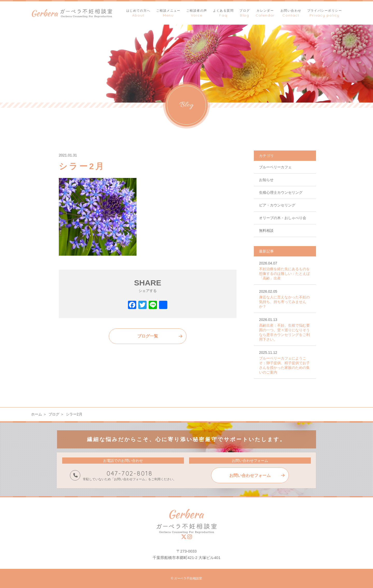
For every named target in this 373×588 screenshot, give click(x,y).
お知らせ (266, 180)
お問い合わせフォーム (250, 475)
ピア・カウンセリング (277, 205)
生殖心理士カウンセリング (281, 192)
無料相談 (266, 231)
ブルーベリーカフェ (275, 167)
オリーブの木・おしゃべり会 (283, 218)
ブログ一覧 (148, 336)
